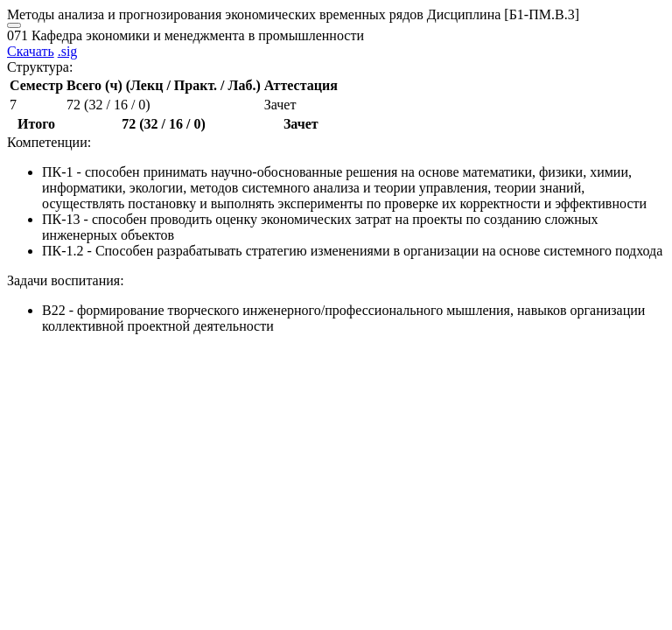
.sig (68, 51)
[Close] (14, 25)
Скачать (31, 51)
